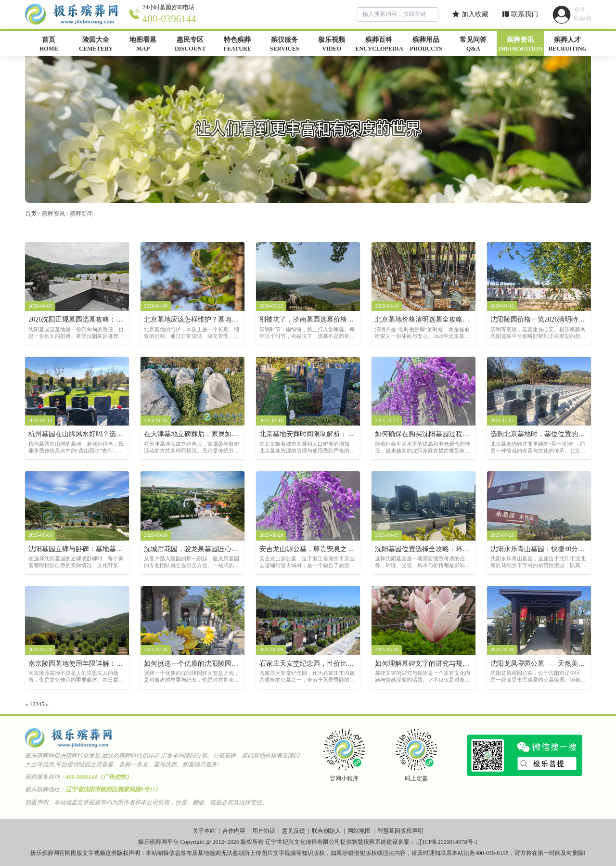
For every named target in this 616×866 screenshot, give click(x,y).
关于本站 (204, 831)
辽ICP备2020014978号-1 (447, 842)
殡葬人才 (567, 45)
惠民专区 (190, 45)
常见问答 (473, 45)
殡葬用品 (426, 45)
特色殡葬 (237, 45)
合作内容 (234, 831)
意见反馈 (294, 831)
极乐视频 (332, 45)
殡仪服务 (284, 45)
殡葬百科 (379, 45)
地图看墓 (143, 45)
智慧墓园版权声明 (400, 831)
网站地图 (359, 831)
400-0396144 (169, 19)
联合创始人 (326, 831)
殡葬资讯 (520, 45)
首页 (49, 45)
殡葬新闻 (81, 214)
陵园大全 (96, 45)
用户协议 (264, 831)
